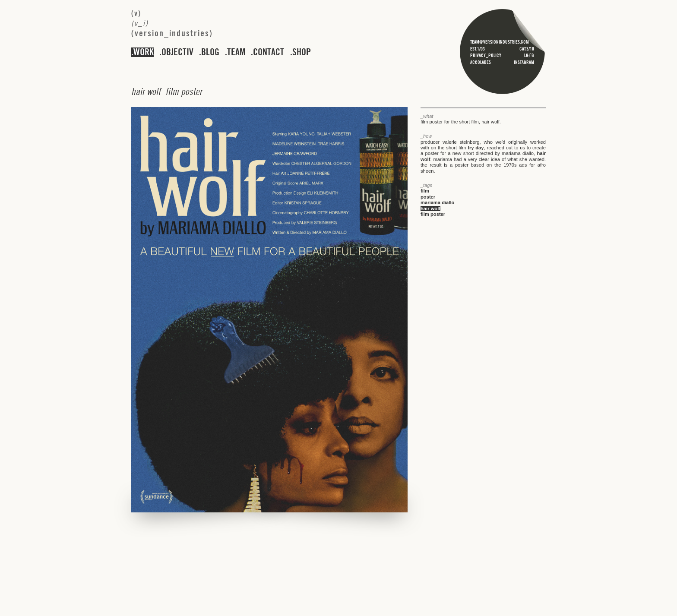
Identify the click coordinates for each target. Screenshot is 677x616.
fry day (476, 148)
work (144, 52)
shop (302, 52)
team (236, 52)
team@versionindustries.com (500, 42)
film (425, 191)
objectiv (177, 52)
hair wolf (430, 208)
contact (269, 52)
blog (210, 52)
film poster (433, 214)
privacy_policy (486, 55)
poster (428, 197)
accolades (481, 62)
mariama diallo (437, 202)
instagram (524, 62)
